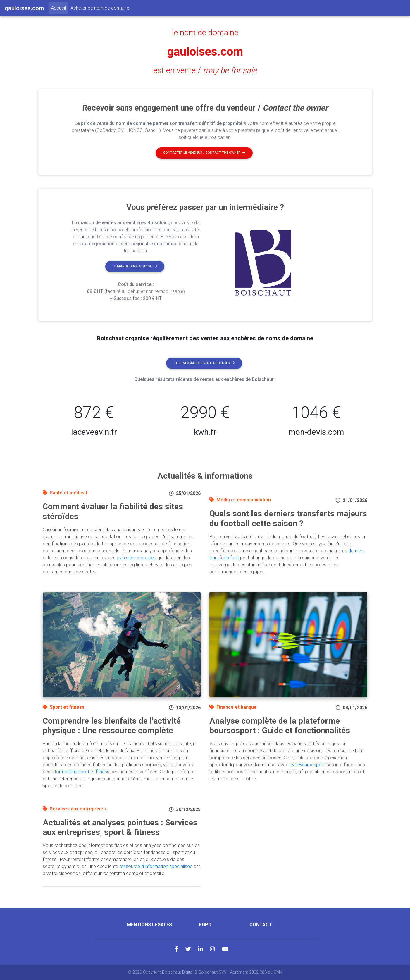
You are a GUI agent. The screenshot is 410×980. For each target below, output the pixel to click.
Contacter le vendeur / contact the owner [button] (204, 153)
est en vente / (205, 70)
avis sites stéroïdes (136, 558)
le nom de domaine (205, 33)
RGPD (205, 925)
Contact (261, 925)
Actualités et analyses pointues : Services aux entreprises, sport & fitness (120, 828)
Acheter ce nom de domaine (100, 8)
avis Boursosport (307, 765)
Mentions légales (149, 925)
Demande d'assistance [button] (135, 266)
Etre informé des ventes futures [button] (204, 363)
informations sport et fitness (80, 772)
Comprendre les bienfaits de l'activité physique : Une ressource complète (112, 726)
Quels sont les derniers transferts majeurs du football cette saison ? (288, 519)
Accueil (60, 8)
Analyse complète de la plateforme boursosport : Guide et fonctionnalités (280, 726)
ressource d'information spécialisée (156, 866)
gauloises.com (205, 52)
